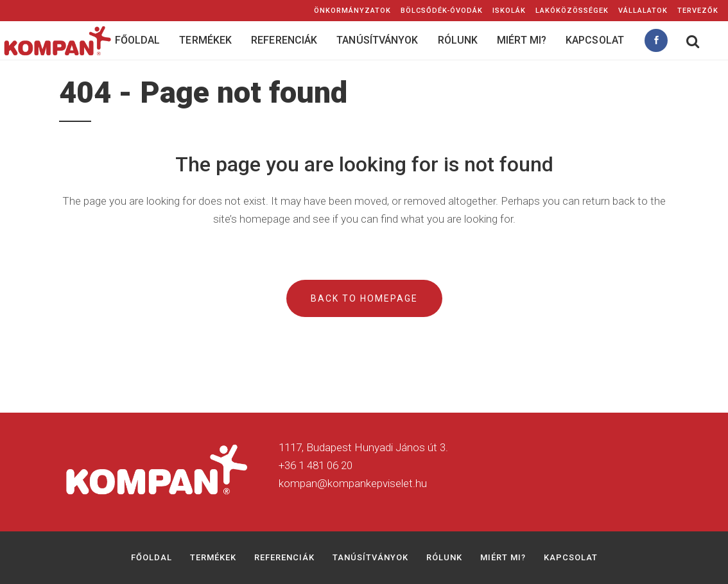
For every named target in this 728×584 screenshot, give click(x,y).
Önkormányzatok (352, 11)
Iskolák (509, 11)
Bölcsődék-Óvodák (442, 11)
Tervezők (698, 11)
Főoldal (152, 557)
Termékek (213, 557)
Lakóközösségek (572, 11)
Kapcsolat (571, 557)
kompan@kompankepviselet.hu (353, 483)
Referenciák (284, 557)
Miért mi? (503, 557)
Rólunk (444, 557)
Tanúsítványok (370, 557)
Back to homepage (364, 298)
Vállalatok (643, 11)
